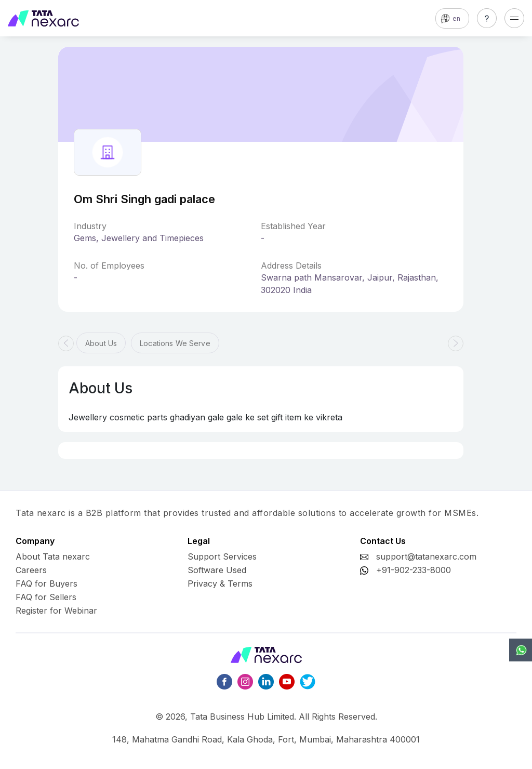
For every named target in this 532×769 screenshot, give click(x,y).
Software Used (217, 570)
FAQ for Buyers (46, 584)
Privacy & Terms (220, 584)
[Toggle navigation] (514, 18)
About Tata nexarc (53, 556)
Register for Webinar (56, 611)
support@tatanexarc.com (426, 556)
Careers (31, 570)
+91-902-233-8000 (414, 570)
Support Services (222, 556)
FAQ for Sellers (46, 597)
